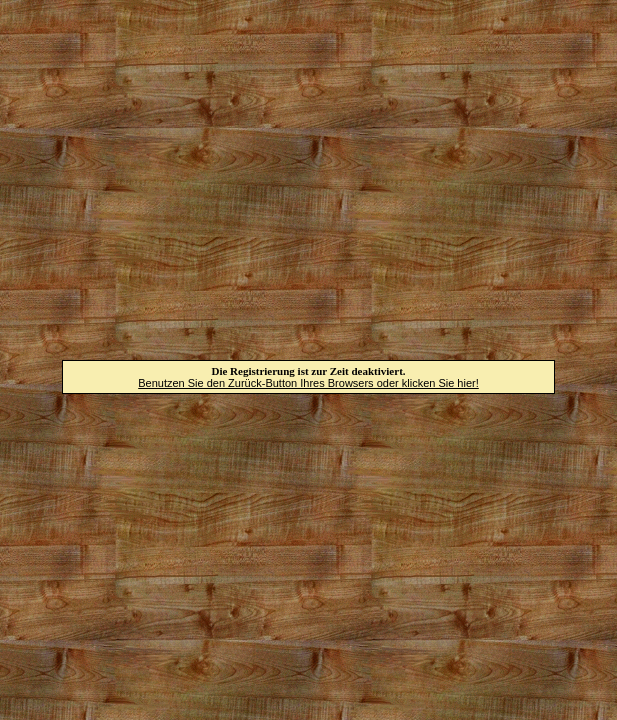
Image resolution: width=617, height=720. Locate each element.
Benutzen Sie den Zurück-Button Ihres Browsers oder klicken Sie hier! (308, 383)
